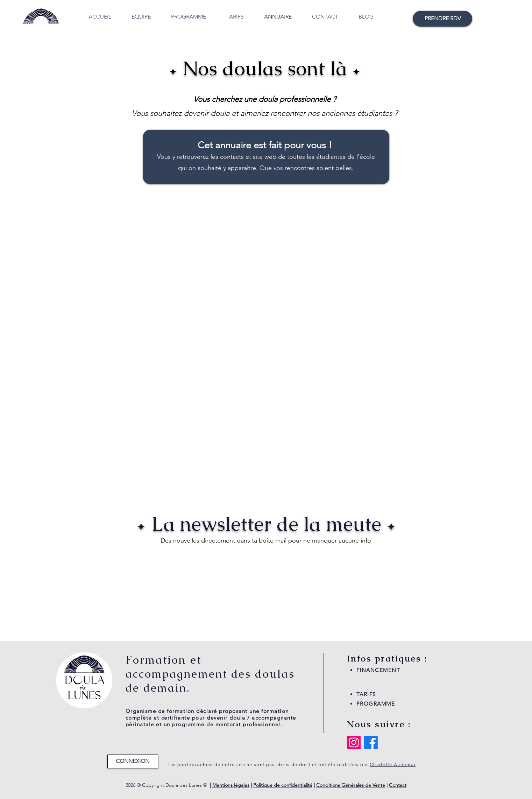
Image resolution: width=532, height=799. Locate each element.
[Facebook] (371, 743)
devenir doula (207, 113)
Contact (398, 785)
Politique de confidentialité (283, 785)
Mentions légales (231, 785)
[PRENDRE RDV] (442, 19)
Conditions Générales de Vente (351, 785)
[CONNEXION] (133, 761)
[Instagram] (354, 743)
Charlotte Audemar (393, 765)
